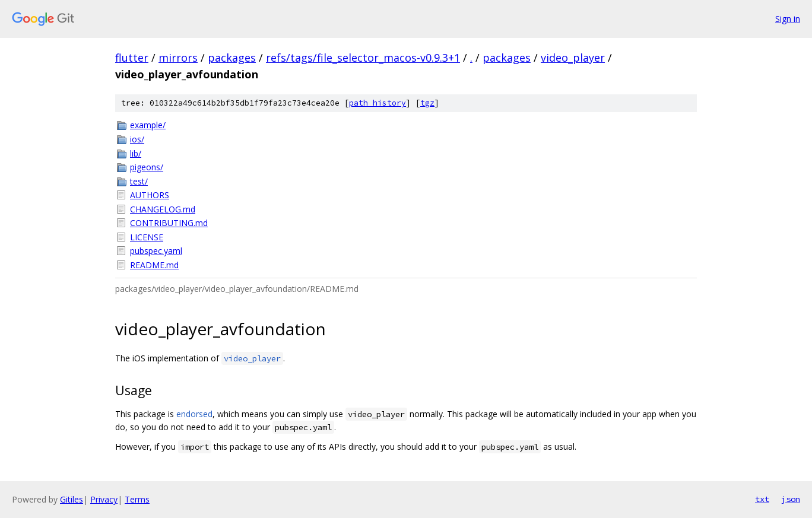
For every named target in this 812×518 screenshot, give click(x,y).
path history (378, 103)
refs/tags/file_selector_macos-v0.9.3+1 (363, 58)
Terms (137, 499)
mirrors (178, 58)
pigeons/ (147, 167)
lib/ (136, 153)
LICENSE (147, 237)
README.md (154, 265)
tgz (427, 103)
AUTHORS (150, 195)
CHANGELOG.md (163, 209)
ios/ (137, 139)
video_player (573, 58)
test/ (139, 181)
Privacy (104, 499)
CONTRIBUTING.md (169, 223)
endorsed (194, 414)
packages (232, 58)
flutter (132, 58)
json (791, 499)
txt (762, 499)
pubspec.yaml (156, 251)
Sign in (788, 19)
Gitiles (72, 499)
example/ (148, 125)
